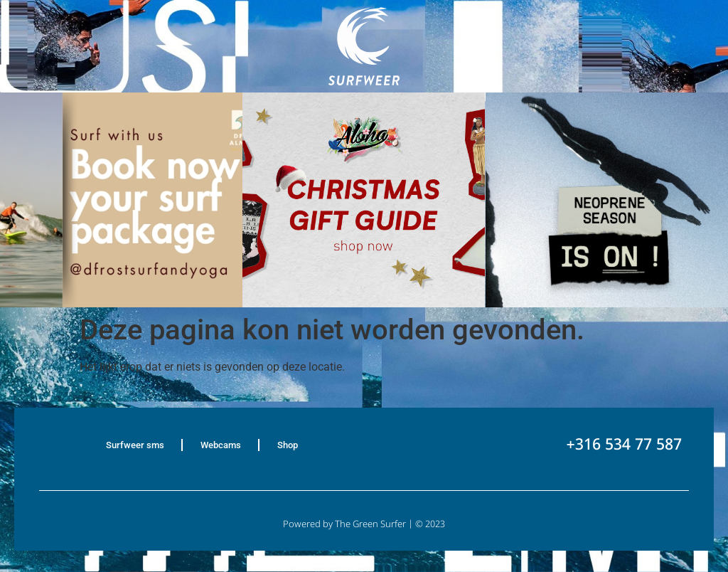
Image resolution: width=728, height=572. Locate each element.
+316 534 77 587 (624, 446)
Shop (288, 445)
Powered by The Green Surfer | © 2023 (364, 525)
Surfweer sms (135, 445)
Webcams (221, 445)
